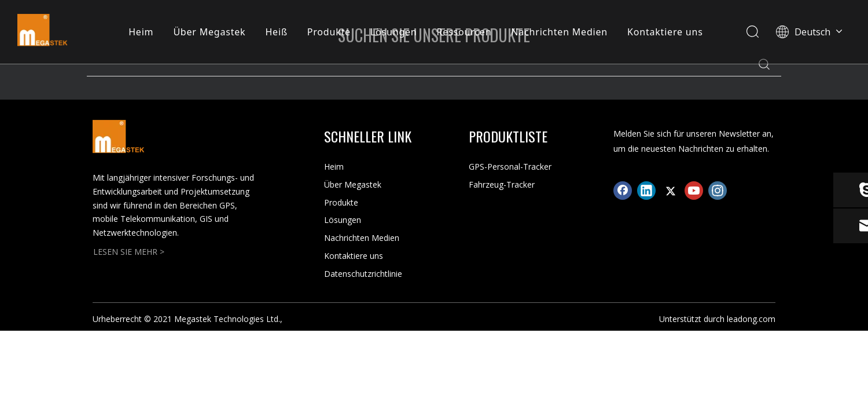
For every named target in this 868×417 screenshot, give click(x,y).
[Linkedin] (646, 191)
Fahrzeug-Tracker (502, 184)
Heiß (277, 32)
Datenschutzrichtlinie (363, 274)
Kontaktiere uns (665, 32)
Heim (141, 32)
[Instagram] (718, 191)
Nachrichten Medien (559, 32)
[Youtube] (694, 191)
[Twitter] (670, 191)
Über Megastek (209, 32)
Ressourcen (464, 32)
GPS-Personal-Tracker (510, 167)
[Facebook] (623, 191)
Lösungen (394, 32)
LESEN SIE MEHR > (129, 252)
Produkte (329, 32)
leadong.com (751, 319)
